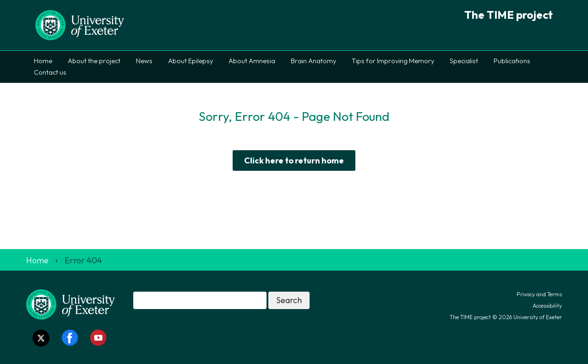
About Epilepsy (191, 61)
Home (43, 61)
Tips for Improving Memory (393, 61)
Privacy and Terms (539, 294)
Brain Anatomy (313, 61)
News (144, 61)
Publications (512, 61)
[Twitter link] (41, 338)
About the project (94, 61)
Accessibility (547, 306)
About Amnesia (252, 61)
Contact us (50, 72)
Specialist (464, 61)
